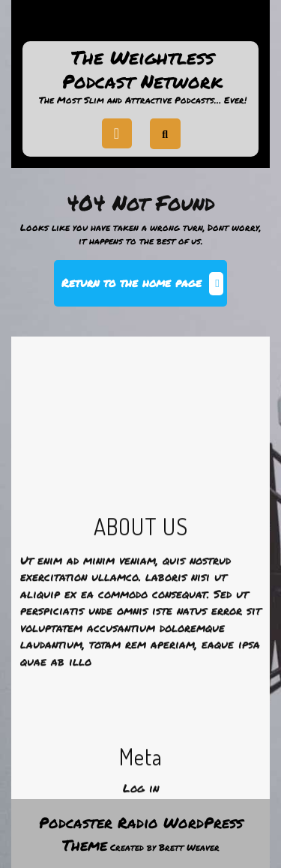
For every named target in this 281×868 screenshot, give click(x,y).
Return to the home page (144, 289)
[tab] (117, 133)
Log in (141, 857)
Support (141, 25)
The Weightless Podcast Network (142, 69)
